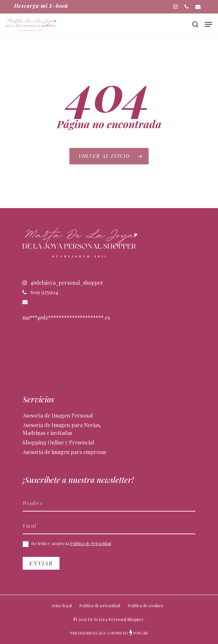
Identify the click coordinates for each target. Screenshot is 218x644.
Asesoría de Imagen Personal (58, 415)
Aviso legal (61, 605)
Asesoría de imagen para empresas (64, 452)
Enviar (41, 563)
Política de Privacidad (91, 543)
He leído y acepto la (67, 544)
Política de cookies (145, 605)
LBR (145, 633)
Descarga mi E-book (41, 6)
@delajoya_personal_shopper (63, 283)
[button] (208, 24)
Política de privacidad (100, 605)
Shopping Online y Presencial (58, 442)
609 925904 (40, 292)
